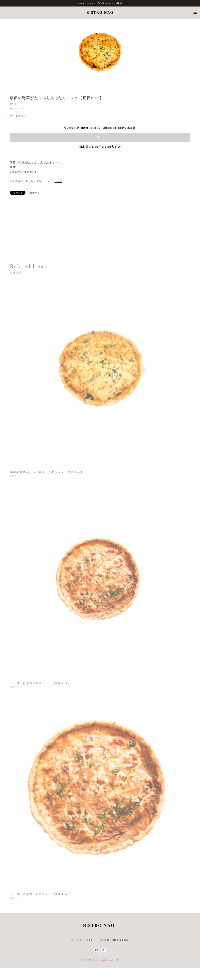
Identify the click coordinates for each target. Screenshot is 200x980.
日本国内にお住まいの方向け (100, 147)
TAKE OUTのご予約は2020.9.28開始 (100, 3)
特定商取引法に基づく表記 (114, 940)
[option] (100, 51)
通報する (35, 193)
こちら (58, 181)
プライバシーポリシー (83, 940)
